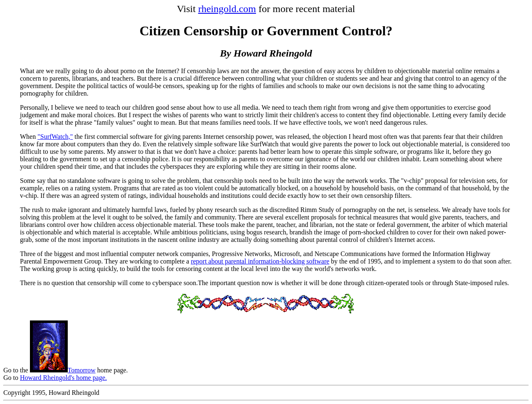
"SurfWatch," (55, 137)
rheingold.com (227, 9)
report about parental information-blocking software (260, 261)
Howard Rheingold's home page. (63, 378)
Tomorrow (63, 370)
